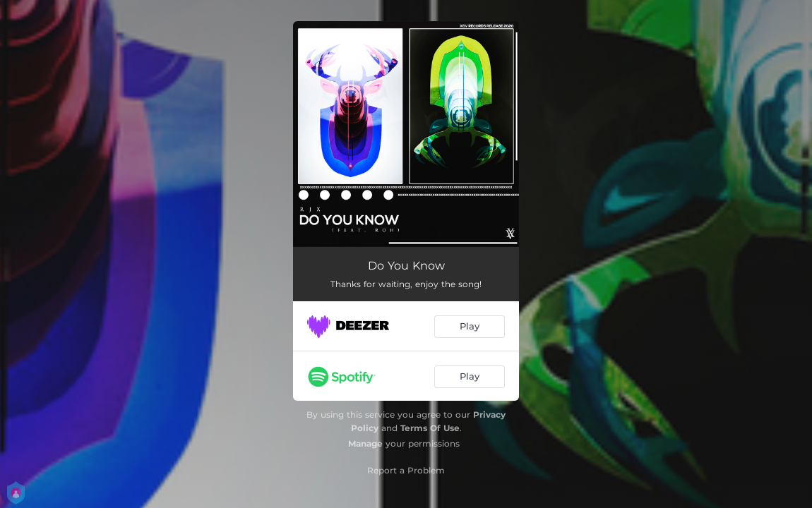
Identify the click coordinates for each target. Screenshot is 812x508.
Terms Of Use (430, 428)
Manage (365, 443)
